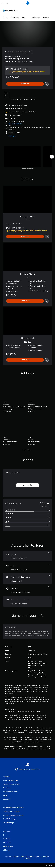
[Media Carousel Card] (22, 157)
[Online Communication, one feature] (27, 601)
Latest (5, 17)
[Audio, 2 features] (27, 567)
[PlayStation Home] (28, 3)
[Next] (52, 157)
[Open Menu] (3, 3)
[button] (15, 123)
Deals (24, 17)
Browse (46, 17)
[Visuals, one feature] (27, 556)
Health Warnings (10, 709)
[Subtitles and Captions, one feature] (27, 579)
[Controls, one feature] (27, 590)
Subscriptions (35, 17)
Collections (15, 17)
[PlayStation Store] (10, 10)
